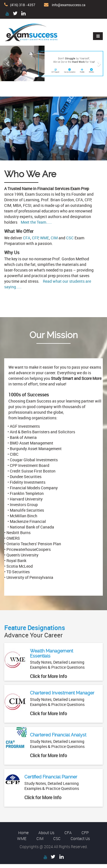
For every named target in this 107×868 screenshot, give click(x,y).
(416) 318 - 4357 (23, 5)
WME (45, 238)
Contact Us (80, 838)
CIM (54, 238)
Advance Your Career (35, 631)
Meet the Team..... (36, 222)
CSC (70, 238)
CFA (27, 238)
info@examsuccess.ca (69, 5)
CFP (35, 238)
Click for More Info (48, 676)
